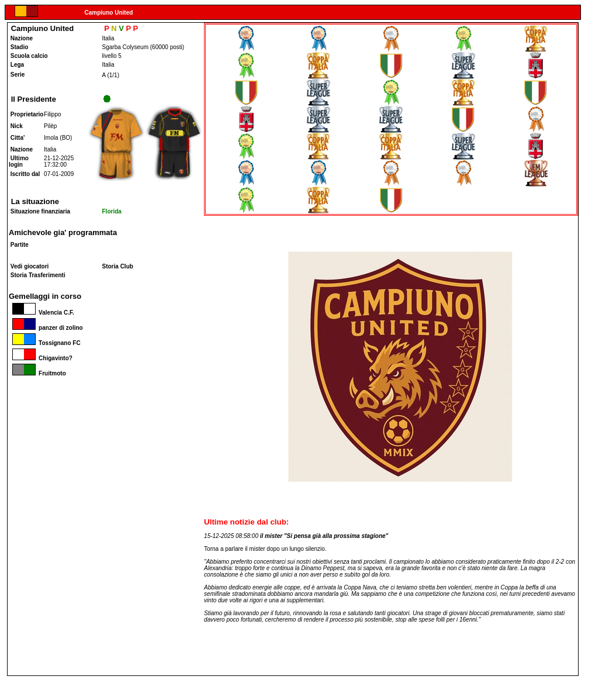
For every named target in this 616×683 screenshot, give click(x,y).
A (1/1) (111, 75)
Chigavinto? (41, 358)
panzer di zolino (46, 328)
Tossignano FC (45, 343)
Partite (20, 245)
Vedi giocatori (30, 266)
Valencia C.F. (41, 313)
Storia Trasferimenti (38, 275)
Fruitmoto (37, 373)
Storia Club (118, 266)
